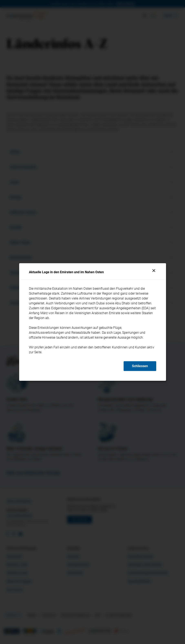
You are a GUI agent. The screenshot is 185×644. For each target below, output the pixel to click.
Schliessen (140, 366)
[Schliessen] (154, 271)
